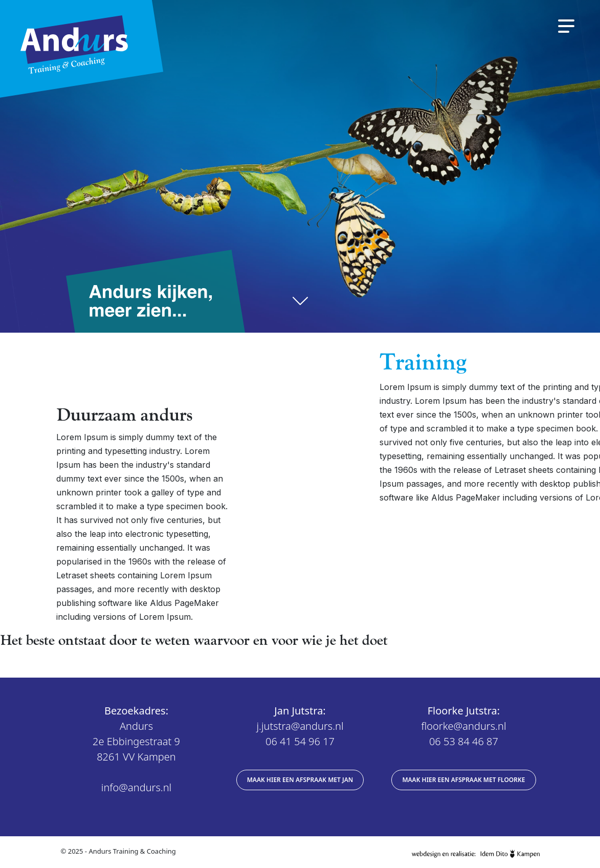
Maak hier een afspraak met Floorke (463, 780)
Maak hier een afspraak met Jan (300, 780)
